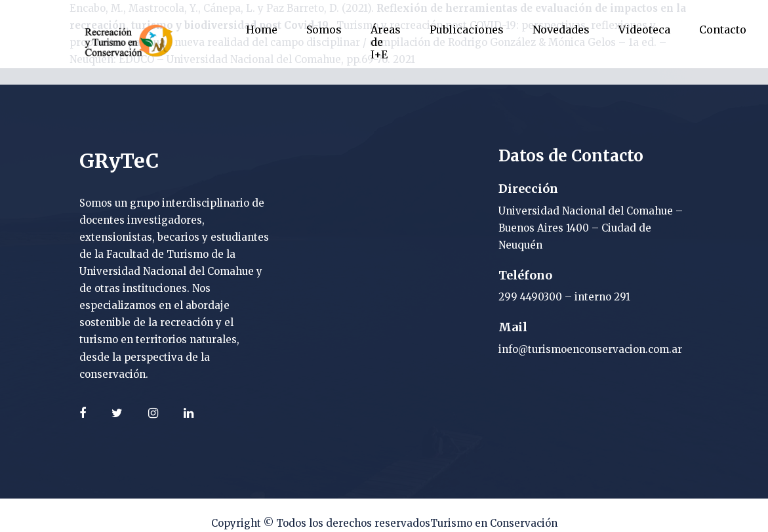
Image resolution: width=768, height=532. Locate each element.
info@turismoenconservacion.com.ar (590, 349)
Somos (324, 30)
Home (262, 30)
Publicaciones (467, 30)
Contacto (723, 30)
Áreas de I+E (386, 42)
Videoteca (644, 30)
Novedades (561, 30)
